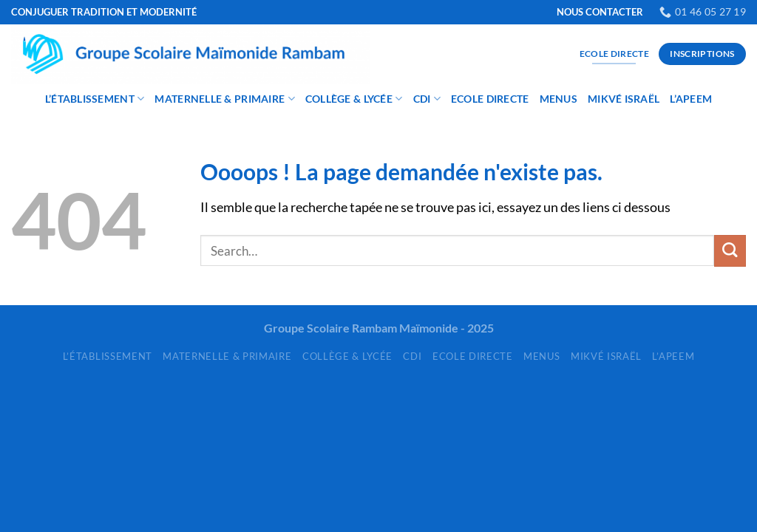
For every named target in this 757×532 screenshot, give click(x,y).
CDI (427, 99)
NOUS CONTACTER (600, 12)
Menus (559, 99)
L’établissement (95, 99)
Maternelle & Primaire (224, 99)
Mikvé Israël (624, 99)
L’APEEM (691, 99)
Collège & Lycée (354, 99)
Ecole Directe (490, 99)
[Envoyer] (730, 251)
